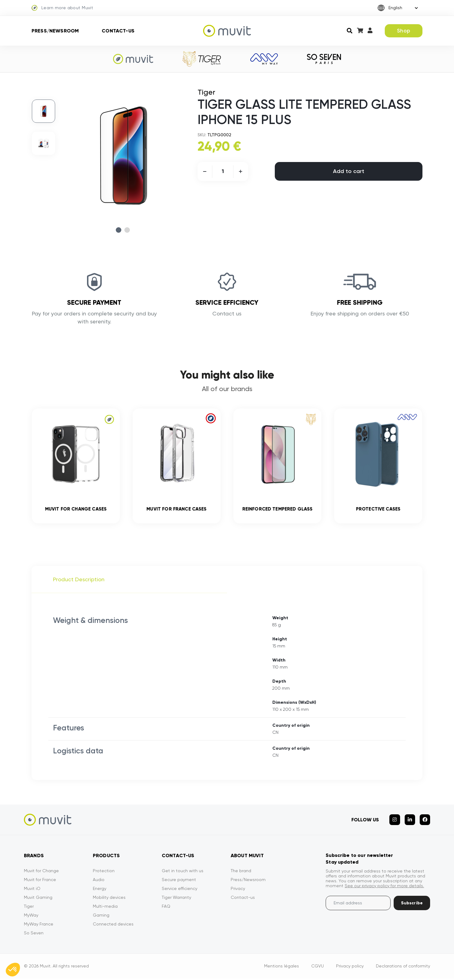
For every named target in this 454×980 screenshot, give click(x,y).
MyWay (31, 917)
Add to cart (349, 171)
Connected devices (113, 925)
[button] (13, 970)
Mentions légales (282, 967)
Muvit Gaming (38, 899)
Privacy (238, 890)
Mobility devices (109, 899)
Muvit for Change (41, 872)
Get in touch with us (183, 872)
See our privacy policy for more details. (384, 887)
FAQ (166, 908)
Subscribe (412, 905)
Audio (99, 881)
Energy (100, 890)
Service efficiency (180, 890)
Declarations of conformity (403, 967)
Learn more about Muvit (62, 8)
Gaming (101, 917)
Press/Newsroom (55, 31)
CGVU (318, 967)
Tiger (29, 908)
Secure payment (179, 881)
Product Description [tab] (79, 581)
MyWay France (39, 925)
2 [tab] (127, 230)
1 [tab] (119, 230)
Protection (104, 872)
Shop (404, 31)
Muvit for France (40, 881)
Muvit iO (32, 890)
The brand (241, 872)
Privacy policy (350, 967)
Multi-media (105, 908)
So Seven (34, 934)
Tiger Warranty (176, 899)
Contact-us (118, 31)
